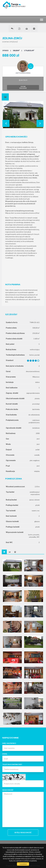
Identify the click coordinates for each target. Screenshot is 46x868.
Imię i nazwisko (9, 743)
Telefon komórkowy (12, 764)
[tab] (5, 97)
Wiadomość (8, 790)
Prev (6, 123)
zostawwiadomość (23, 87)
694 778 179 (23, 80)
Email (5, 754)
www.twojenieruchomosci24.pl (28, 213)
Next (40, 123)
